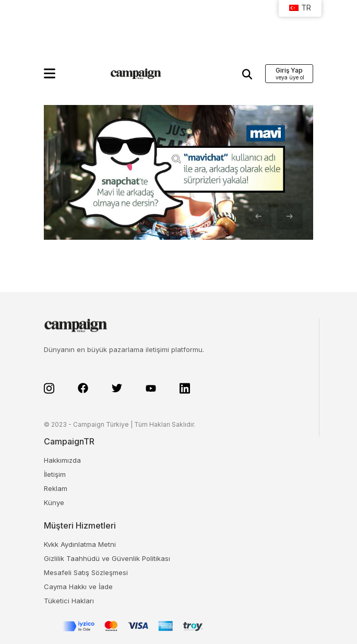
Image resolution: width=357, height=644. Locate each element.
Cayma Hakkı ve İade (78, 587)
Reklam (56, 488)
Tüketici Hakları (69, 601)
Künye (54, 502)
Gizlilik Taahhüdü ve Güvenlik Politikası (107, 558)
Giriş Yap (289, 70)
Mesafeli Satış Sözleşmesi (86, 572)
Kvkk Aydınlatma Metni (80, 544)
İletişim (55, 474)
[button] (50, 73)
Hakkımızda (62, 460)
